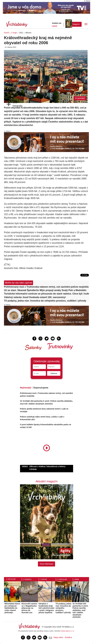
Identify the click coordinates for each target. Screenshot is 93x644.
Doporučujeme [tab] (41, 388)
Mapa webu (58, 637)
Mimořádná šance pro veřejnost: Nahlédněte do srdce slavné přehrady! (12, 608)
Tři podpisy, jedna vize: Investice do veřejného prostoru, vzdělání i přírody (45, 301)
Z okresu (27, 579)
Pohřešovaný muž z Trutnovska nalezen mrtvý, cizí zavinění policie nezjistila (46, 287)
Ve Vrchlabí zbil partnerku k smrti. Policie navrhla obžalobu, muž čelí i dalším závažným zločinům (80, 610)
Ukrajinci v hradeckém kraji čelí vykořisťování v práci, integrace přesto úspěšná (46, 608)
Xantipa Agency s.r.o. (67, 631)
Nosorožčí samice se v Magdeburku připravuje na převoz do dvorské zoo (29, 608)
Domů (6, 33)
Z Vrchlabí (11, 579)
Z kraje (14, 33)
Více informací (46, 564)
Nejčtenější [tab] (26, 388)
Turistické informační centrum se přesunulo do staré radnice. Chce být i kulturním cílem (46, 294)
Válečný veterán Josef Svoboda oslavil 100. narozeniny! (35, 297)
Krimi (77, 579)
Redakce (68, 637)
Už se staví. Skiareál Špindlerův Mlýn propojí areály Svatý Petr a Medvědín (45, 290)
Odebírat (54, 373)
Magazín (76, 24)
